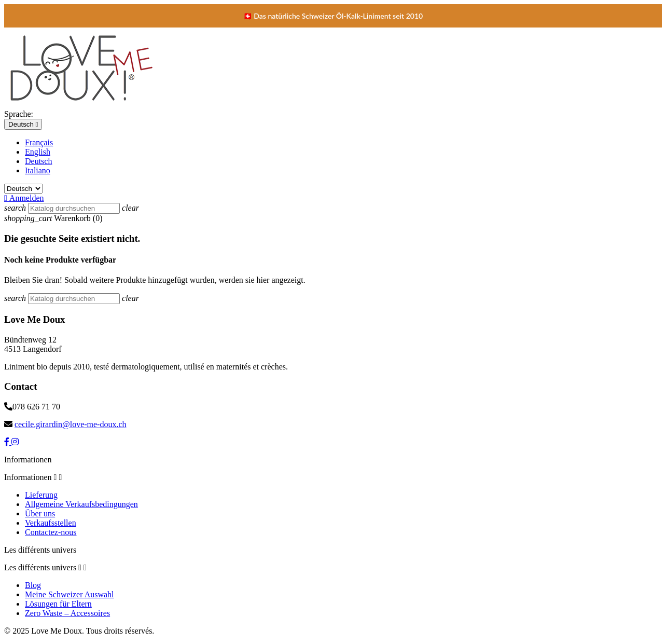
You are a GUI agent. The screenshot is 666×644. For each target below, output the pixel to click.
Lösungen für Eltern (58, 604)
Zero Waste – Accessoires (67, 613)
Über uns (40, 513)
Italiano (38, 170)
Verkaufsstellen (51, 523)
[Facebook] (8, 442)
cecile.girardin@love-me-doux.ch (71, 424)
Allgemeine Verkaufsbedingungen (81, 504)
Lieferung (41, 495)
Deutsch (38, 161)
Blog (33, 585)
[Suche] (74, 208)
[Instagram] (15, 442)
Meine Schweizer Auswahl (70, 594)
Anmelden (24, 198)
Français (39, 142)
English (38, 152)
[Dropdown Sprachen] (23, 124)
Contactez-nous (51, 532)
